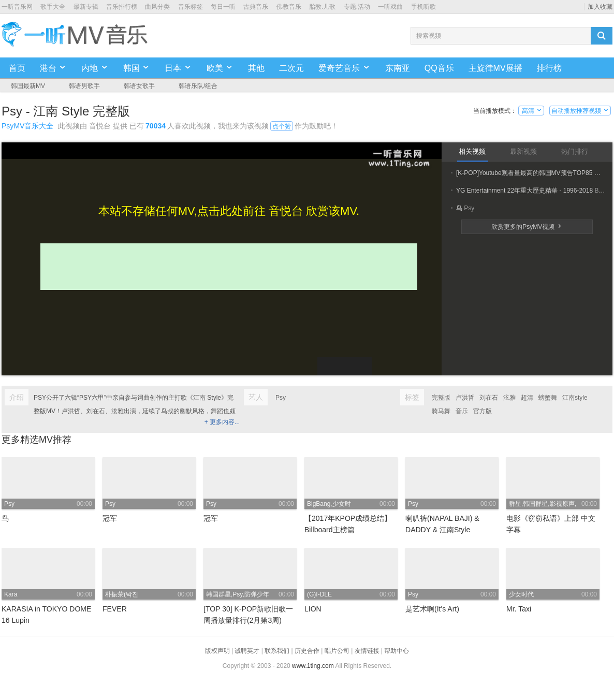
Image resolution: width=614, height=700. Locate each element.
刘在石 (489, 398)
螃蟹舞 (548, 398)
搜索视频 (429, 36)
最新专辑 (86, 7)
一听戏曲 (390, 7)
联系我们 (277, 651)
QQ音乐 (439, 68)
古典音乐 (256, 7)
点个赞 (282, 126)
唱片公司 (337, 651)
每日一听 (223, 7)
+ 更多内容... (222, 422)
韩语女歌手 (139, 86)
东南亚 (398, 68)
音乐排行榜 (122, 7)
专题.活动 (357, 7)
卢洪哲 (465, 398)
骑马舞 (441, 411)
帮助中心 (397, 651)
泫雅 (509, 398)
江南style (575, 398)
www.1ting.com (313, 666)
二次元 (291, 68)
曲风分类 (157, 7)
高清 (531, 111)
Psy (281, 398)
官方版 (483, 411)
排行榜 (549, 68)
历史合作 (307, 651)
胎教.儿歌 (322, 7)
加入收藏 (600, 7)
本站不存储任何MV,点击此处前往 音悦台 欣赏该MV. (229, 211)
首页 (17, 68)
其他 (256, 68)
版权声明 (217, 651)
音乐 (462, 411)
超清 (527, 398)
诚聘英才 (247, 651)
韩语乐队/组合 (198, 86)
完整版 (441, 398)
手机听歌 (423, 7)
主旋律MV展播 (495, 68)
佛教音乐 (289, 7)
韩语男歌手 (84, 86)
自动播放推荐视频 (580, 111)
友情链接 (367, 651)
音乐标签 (191, 7)
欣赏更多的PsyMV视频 (527, 227)
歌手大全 (53, 7)
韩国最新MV (28, 86)
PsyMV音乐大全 (27, 126)
